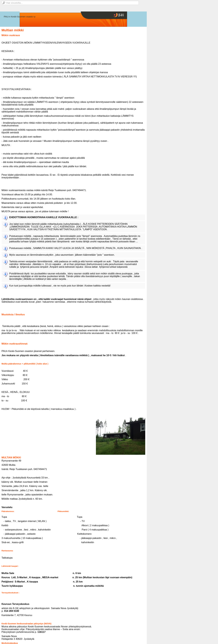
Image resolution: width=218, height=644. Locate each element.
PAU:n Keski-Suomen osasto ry (20, 17)
